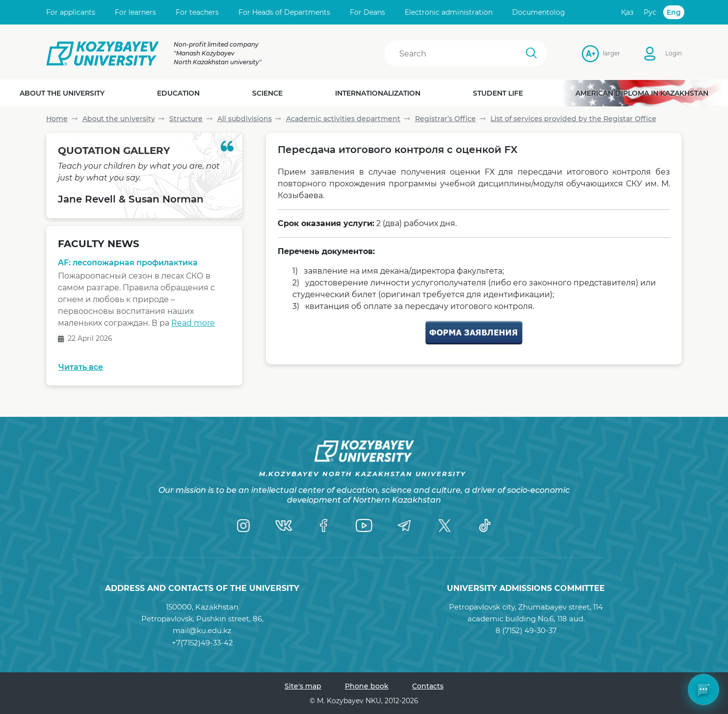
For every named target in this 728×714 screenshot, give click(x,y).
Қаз (627, 12)
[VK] (284, 525)
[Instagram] (243, 525)
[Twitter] (444, 525)
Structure (186, 119)
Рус (650, 12)
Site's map (303, 686)
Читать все (81, 367)
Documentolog (539, 12)
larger (606, 53)
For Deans (367, 12)
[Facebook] (324, 525)
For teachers (197, 12)
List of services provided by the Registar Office (573, 119)
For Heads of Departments (284, 12)
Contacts (428, 686)
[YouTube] (364, 525)
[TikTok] (485, 525)
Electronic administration (449, 12)
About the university (119, 119)
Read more (193, 323)
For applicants (71, 12)
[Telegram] (404, 525)
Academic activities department (343, 119)
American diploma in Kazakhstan (642, 93)
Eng (674, 12)
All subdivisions (245, 119)
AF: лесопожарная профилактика (128, 263)
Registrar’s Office (445, 119)
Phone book (367, 686)
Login (674, 53)
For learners (135, 12)
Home (57, 119)
